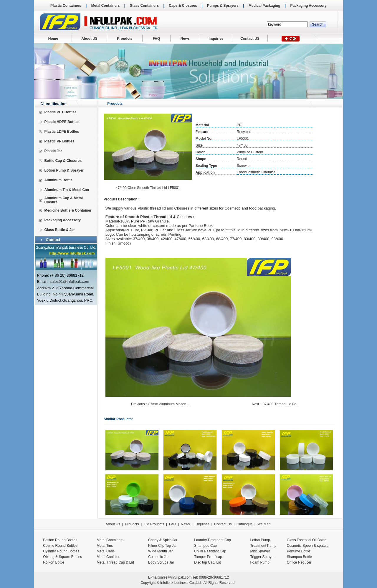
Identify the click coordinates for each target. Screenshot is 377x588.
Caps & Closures (183, 6)
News (185, 39)
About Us (113, 524)
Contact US (250, 39)
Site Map (263, 524)
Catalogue (245, 524)
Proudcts (125, 39)
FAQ (157, 39)
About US (89, 39)
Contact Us (223, 524)
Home (53, 39)
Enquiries (201, 524)
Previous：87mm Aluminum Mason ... (161, 404)
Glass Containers (144, 6)
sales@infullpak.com (175, 577)
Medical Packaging (264, 6)
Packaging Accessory (308, 6)
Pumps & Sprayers (223, 6)
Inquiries (216, 39)
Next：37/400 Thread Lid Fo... (276, 404)
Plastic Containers (66, 6)
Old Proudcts (154, 524)
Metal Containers (106, 6)
